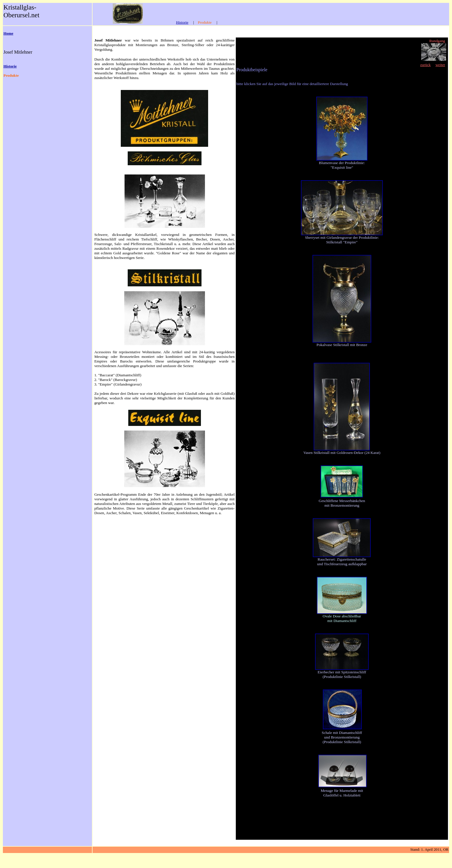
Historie (182, 22)
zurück (425, 65)
